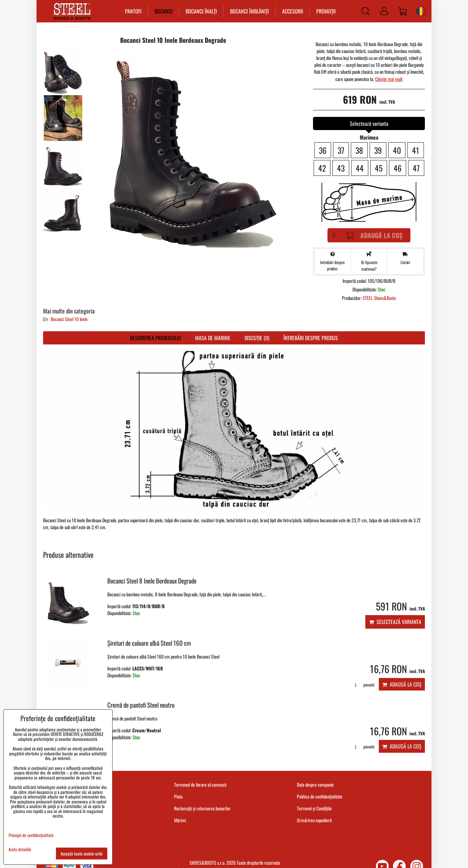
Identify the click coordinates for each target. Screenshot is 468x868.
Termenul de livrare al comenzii (200, 785)
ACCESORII (292, 11)
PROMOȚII (326, 11)
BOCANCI (163, 11)
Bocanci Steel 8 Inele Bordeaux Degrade (152, 581)
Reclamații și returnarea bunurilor (202, 808)
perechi (362, 685)
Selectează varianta (395, 622)
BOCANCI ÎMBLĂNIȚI (249, 11)
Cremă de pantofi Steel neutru (141, 705)
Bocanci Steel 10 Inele (69, 319)
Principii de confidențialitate (31, 835)
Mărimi (180, 820)
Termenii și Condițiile (314, 808)
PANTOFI (133, 11)
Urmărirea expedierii (314, 820)
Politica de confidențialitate (320, 796)
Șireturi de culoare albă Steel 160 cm (149, 643)
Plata (178, 796)
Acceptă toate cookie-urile (82, 854)
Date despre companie (315, 785)
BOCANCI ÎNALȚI (201, 11)
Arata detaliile (20, 849)
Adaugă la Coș (374, 235)
